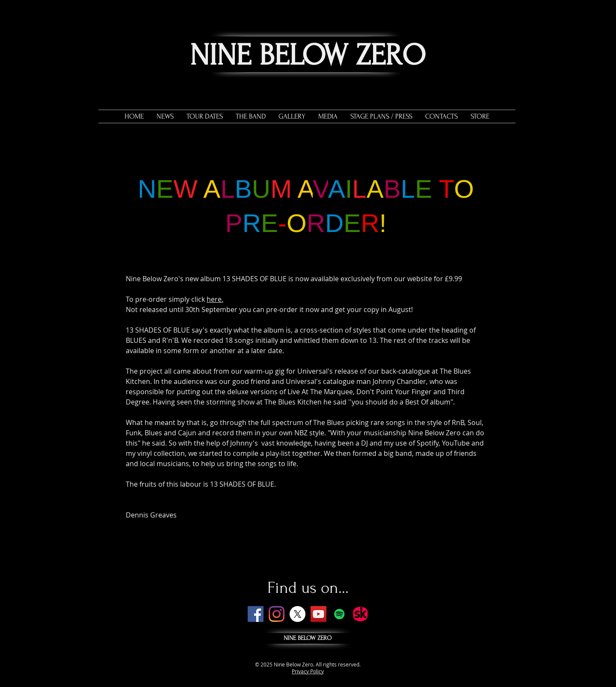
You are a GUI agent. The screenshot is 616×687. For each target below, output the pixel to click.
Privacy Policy (308, 671)
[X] (298, 614)
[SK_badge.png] (360, 614)
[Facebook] (256, 614)
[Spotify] (339, 614)
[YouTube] (318, 614)
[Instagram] (277, 614)
